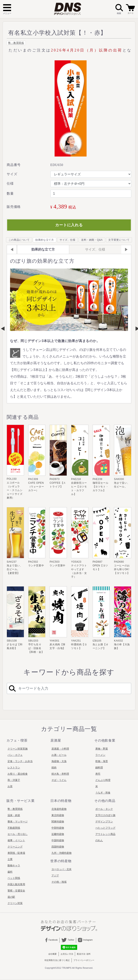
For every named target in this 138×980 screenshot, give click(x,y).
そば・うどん (59, 780)
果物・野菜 (102, 749)
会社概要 (52, 954)
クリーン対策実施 (18, 749)
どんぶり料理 (103, 780)
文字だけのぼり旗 (105, 815)
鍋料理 (99, 768)
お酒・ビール (59, 755)
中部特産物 (58, 828)
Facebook (52, 940)
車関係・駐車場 (16, 853)
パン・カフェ (15, 755)
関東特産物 (58, 822)
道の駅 (11, 897)
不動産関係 (14, 828)
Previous (3, 329)
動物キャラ (14, 866)
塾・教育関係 (16, 43)
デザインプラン (104, 822)
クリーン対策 (15, 903)
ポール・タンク (104, 809)
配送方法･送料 (84, 954)
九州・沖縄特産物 (61, 853)
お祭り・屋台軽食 (18, 774)
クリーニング (15, 847)
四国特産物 (58, 847)
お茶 (10, 786)
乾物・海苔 (102, 761)
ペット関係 (14, 878)
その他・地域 (59, 882)
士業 (10, 859)
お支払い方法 (67, 954)
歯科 (10, 872)
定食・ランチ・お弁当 (20, 761)
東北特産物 (58, 815)
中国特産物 (58, 840)
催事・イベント (16, 840)
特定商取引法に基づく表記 (57, 960)
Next (135, 329)
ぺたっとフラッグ (105, 828)
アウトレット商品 (105, 834)
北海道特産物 (59, 809)
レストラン (14, 768)
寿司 (98, 774)
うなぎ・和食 (103, 793)
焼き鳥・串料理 (60, 774)
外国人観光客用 (16, 884)
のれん (99, 840)
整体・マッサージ (18, 822)
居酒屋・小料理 (60, 749)
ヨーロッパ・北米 (61, 869)
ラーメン (100, 755)
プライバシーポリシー (84, 960)
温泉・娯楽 (14, 815)
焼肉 (54, 768)
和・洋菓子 (14, 780)
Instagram (85, 940)
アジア (55, 876)
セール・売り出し (18, 834)
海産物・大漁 (59, 761)
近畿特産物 (58, 834)
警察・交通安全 (16, 891)
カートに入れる (69, 225)
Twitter (68, 940)
